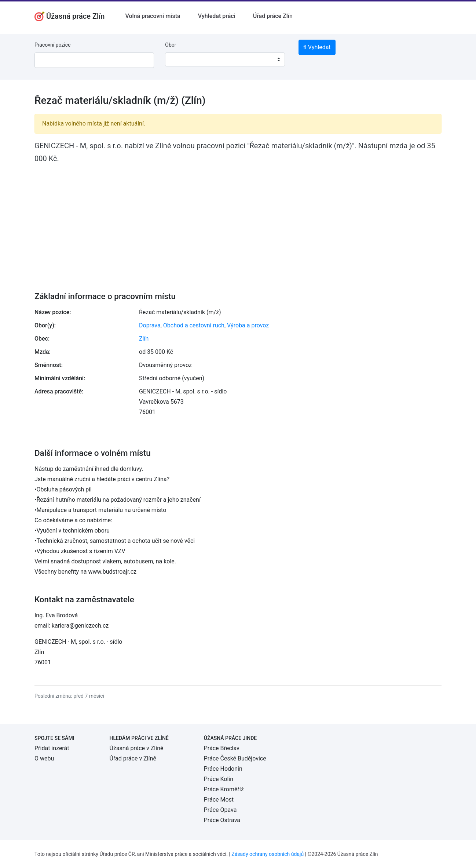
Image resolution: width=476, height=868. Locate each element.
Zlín (144, 339)
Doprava (150, 325)
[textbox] (180, 59)
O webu (44, 758)
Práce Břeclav (222, 748)
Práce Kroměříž (224, 789)
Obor (171, 45)
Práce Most (219, 800)
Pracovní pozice (52, 45)
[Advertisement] (238, 222)
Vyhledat (317, 47)
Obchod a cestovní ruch (194, 325)
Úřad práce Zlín (273, 16)
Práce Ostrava (222, 820)
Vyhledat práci (217, 16)
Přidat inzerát (52, 748)
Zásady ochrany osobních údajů (268, 854)
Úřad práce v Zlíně (133, 758)
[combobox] (225, 59)
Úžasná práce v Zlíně (137, 748)
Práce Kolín (219, 779)
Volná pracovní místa (153, 16)
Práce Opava (220, 810)
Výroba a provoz (248, 325)
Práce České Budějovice (235, 758)
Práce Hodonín (223, 769)
